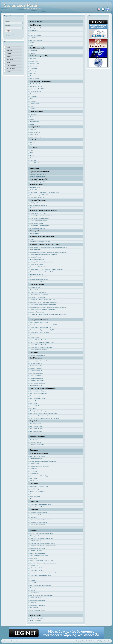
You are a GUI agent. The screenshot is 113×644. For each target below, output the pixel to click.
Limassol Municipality (37, 368)
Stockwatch (33, 51)
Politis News (34, 38)
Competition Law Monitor (38, 507)
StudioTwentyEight (36, 620)
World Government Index (37, 600)
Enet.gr (32, 124)
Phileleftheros (34, 30)
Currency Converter (36, 551)
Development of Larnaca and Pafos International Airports (47, 269)
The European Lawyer (36, 588)
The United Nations (36, 424)
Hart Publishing (35, 489)
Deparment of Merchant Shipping (40, 267)
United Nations (34, 593)
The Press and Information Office (40, 205)
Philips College (34, 473)
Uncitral (32, 590)
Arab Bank (33, 408)
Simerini (33, 33)
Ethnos (32, 119)
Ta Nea (32, 117)
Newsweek (33, 101)
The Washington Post (36, 86)
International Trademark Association (41, 504)
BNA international (35, 541)
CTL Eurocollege (35, 481)
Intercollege (34, 468)
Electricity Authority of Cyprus (39, 322)
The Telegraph (34, 71)
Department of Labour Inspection (40, 218)
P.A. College (34, 471)
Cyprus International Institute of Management (43, 461)
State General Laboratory (37, 259)
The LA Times (34, 94)
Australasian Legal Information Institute (42, 538)
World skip (33, 603)
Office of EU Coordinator (37, 297)
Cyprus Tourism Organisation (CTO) (41, 327)
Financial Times (35, 63)
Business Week (34, 104)
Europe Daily (34, 134)
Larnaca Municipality (36, 371)
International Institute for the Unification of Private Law (46, 573)
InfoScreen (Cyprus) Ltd (37, 618)
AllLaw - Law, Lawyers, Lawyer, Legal (41, 533)
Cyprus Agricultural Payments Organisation (43, 309)
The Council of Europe (37, 429)
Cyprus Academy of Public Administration (42, 195)
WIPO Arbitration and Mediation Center (42, 595)
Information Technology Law (38, 512)
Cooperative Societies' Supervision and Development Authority (48, 252)
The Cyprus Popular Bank (38, 398)
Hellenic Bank (34, 401)
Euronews (33, 130)
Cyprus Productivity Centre (38, 213)
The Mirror (33, 73)
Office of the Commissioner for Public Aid (42, 300)
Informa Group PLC (36, 568)
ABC (32, 153)
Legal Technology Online (37, 610)
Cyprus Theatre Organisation (38, 350)
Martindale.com (35, 583)
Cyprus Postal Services (37, 264)
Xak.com (33, 53)
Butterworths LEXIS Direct (38, 553)
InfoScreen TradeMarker (37, 445)
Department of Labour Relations (39, 226)
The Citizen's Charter (36, 208)
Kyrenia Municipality (36, 385)
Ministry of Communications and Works (42, 262)
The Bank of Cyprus (36, 396)
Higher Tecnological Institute (38, 221)
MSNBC (33, 155)
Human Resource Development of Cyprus (42, 342)
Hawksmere (34, 517)
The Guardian (34, 66)
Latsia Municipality (36, 376)
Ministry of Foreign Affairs (38, 182)
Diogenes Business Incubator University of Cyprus (45, 418)
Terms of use (15, 641)
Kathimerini (34, 114)
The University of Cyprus (37, 456)
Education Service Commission (39, 295)
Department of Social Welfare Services (41, 216)
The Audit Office (35, 290)
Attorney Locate (35, 536)
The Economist (34, 78)
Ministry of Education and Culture (40, 242)
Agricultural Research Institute (39, 279)
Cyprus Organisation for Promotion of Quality (43, 254)
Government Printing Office (38, 197)
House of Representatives (37, 355)
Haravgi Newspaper (36, 35)
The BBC (33, 142)
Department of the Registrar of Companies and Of (44, 247)
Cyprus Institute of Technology (39, 476)
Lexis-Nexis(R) (34, 580)
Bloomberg (33, 160)
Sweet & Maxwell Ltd (36, 496)
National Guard (34, 234)
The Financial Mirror (36, 40)
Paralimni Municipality (37, 378)
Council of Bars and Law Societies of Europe (43, 546)
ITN (31, 145)
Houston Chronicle (35, 91)
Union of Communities (37, 363)
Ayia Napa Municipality (37, 381)
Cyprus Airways (35, 337)
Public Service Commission (38, 292)
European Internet (35, 132)
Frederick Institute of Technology (40, 466)
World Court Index (35, 598)
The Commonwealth (36, 431)
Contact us (7, 641)
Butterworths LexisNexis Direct (39, 486)
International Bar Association (38, 515)
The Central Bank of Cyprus (38, 391)
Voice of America (35, 163)
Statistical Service (35, 190)
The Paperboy (34, 608)
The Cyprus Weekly (36, 28)
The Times (33, 59)
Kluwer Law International (37, 491)
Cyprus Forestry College (37, 282)
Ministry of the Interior (37, 203)
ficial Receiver (63, 247)
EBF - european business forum (39, 556)
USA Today (33, 96)
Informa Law (34, 565)
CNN (32, 150)
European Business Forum (38, 525)
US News (33, 109)
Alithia (32, 43)
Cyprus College (35, 464)
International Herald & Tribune (39, 89)
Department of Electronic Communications (42, 272)
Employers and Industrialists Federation (42, 416)
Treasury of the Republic (37, 312)
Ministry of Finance (36, 187)
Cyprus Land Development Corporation (41, 347)
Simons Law (34, 494)
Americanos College (36, 459)
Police (32, 239)
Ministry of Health (35, 257)
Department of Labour (36, 223)
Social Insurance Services (37, 228)
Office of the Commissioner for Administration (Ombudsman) (48, 314)
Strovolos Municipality (37, 373)
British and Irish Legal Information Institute (43, 543)
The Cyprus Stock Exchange (38, 411)
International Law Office (37, 570)
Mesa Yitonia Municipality (38, 383)
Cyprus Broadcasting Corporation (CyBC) (42, 330)
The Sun (32, 76)
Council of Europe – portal (38, 548)
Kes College (34, 478)
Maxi (32, 45)
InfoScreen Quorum (36, 442)
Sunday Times (34, 61)
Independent (34, 68)
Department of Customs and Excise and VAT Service (45, 192)
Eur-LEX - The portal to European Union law (43, 563)
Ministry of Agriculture (37, 274)
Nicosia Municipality (36, 366)
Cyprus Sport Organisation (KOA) (40, 332)
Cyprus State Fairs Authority (38, 340)
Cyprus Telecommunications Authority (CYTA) (44, 325)
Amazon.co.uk (34, 499)
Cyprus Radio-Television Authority (40, 317)
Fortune (32, 106)
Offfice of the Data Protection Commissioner (43, 305)
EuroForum (33, 558)
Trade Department (35, 250)
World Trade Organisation (37, 605)
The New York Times (36, 84)
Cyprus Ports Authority (37, 335)
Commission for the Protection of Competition (43, 302)
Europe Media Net (35, 137)
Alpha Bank (34, 403)
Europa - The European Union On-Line (41, 560)
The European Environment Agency (40, 585)
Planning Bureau (35, 287)
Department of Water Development (40, 277)
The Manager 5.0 (35, 440)
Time (32, 99)
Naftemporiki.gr (35, 122)
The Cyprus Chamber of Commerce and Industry (44, 413)
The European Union (36, 426)
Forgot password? (9, 35)
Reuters (32, 158)
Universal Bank (35, 406)
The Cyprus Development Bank (39, 393)
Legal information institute (38, 578)
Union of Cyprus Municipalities (39, 361)
